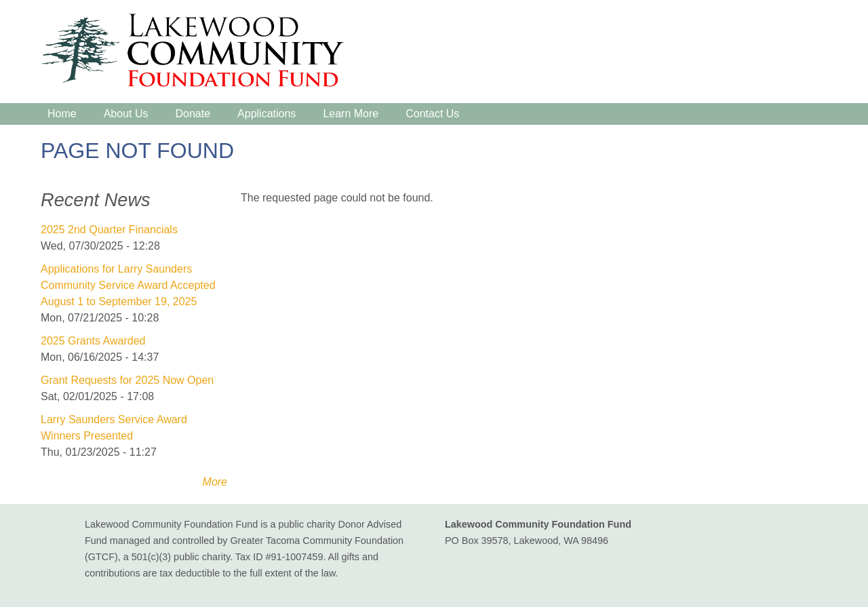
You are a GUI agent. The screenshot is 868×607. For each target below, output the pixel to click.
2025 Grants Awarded (93, 341)
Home (62, 114)
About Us (126, 114)
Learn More (351, 114)
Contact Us (432, 114)
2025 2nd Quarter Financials (109, 230)
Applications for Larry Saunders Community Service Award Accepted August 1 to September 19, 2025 (128, 285)
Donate (193, 114)
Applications (267, 114)
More (215, 482)
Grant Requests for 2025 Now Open (127, 380)
